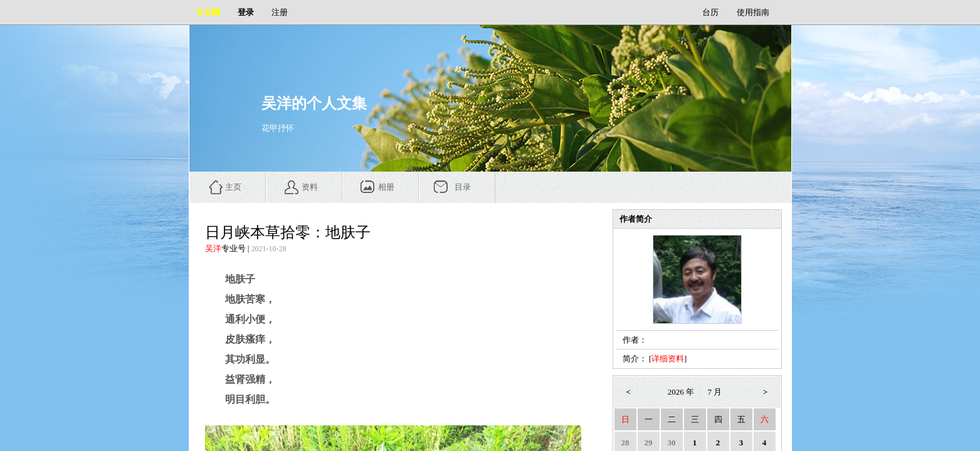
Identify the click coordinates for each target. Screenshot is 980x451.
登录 (246, 12)
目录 (463, 187)
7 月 (715, 392)
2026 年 (681, 392)
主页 (233, 187)
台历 (710, 12)
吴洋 (213, 248)
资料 (310, 187)
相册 (386, 187)
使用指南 (753, 12)
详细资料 (668, 359)
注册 (280, 12)
